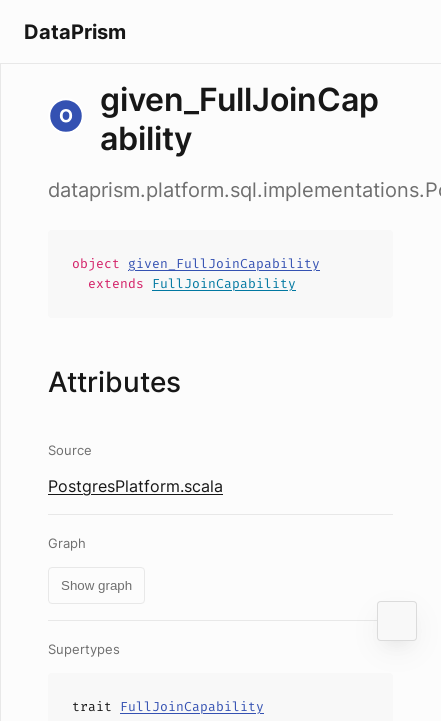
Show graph (96, 585)
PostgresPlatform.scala (135, 486)
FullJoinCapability (224, 283)
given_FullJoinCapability (224, 263)
